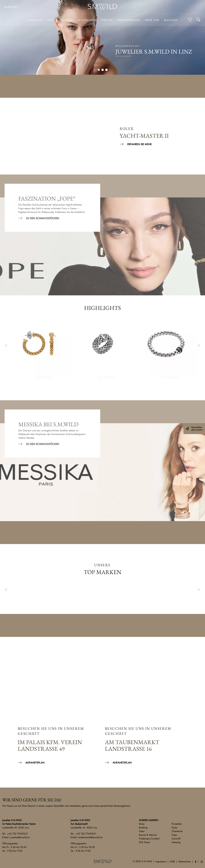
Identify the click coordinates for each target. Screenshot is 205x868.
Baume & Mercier (148, 835)
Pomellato (177, 824)
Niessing (176, 842)
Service (107, 20)
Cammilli (176, 839)
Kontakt (11, 7)
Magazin (171, 20)
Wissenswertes (129, 20)
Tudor (142, 831)
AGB (172, 861)
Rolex (142, 824)
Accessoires (87, 20)
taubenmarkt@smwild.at (90, 837)
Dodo (175, 828)
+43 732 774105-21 (86, 834)
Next (199, 346)
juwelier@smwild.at (20, 837)
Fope (174, 835)
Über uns (152, 20)
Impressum (161, 861)
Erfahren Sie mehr (139, 144)
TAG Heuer (144, 842)
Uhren (67, 20)
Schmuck (35, 20)
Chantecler (177, 831)
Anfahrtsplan (35, 763)
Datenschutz (184, 861)
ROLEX (52, 20)
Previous (6, 346)
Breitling (143, 828)
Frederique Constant (149, 839)
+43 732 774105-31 (17, 834)
